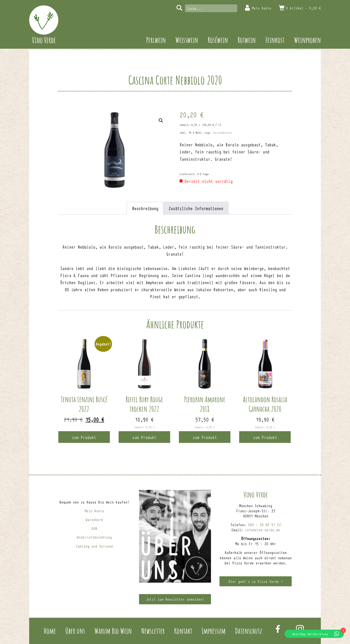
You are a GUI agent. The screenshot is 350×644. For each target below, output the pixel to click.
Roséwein (218, 40)
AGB (94, 528)
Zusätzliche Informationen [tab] (196, 208)
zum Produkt (84, 437)
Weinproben (307, 40)
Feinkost (275, 40)
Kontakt (183, 631)
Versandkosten (223, 133)
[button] (161, 121)
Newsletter (153, 631)
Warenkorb (94, 519)
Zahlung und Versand (94, 546)
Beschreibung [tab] (145, 208)
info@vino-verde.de (262, 530)
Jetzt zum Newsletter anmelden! (175, 599)
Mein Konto (262, 8)
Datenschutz (249, 631)
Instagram (300, 629)
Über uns (75, 631)
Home (50, 631)
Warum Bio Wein (113, 631)
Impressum (214, 631)
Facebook (278, 629)
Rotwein (247, 40)
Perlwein (156, 40)
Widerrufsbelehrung (94, 537)
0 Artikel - (303, 8)
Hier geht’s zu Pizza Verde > (256, 581)
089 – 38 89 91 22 (264, 525)
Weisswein (187, 40)
